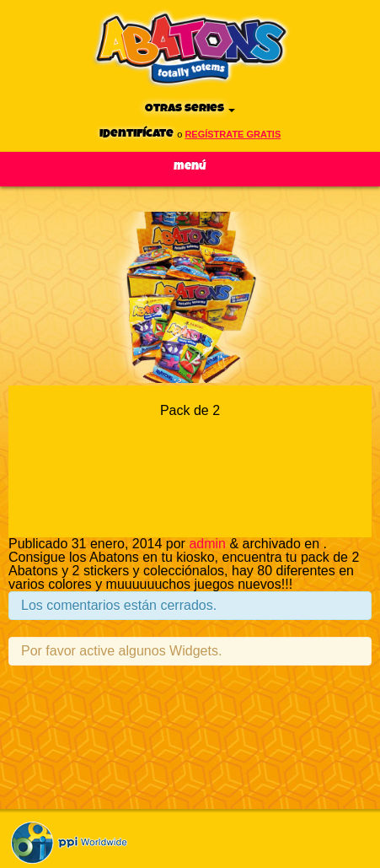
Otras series (190, 108)
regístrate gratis (233, 134)
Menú (190, 167)
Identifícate (136, 134)
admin (207, 544)
